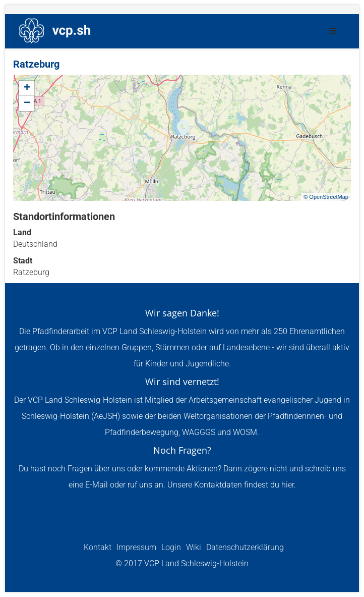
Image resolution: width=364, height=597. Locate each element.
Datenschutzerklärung (244, 547)
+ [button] (27, 88)
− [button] (27, 103)
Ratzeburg (36, 64)
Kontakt (98, 547)
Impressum (135, 547)
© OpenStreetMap (326, 197)
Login (170, 547)
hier (288, 485)
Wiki (193, 547)
